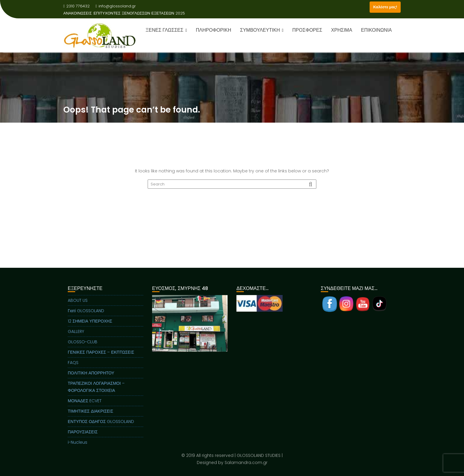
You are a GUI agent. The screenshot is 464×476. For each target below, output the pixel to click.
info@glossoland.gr (116, 6)
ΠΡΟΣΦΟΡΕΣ (307, 30)
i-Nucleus (78, 446)
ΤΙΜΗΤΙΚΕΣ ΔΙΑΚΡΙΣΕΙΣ (91, 415)
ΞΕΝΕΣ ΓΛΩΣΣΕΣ (165, 30)
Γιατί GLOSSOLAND (86, 315)
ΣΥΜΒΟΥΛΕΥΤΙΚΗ (260, 30)
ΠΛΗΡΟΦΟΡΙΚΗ (214, 30)
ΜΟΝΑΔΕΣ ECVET (85, 405)
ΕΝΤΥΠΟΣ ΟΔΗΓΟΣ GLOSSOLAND (101, 426)
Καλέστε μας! (385, 7)
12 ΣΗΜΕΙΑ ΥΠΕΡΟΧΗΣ (90, 325)
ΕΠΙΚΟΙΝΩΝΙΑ (376, 30)
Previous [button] (156, 327)
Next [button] (223, 327)
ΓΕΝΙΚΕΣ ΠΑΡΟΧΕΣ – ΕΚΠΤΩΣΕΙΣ (101, 356)
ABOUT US (78, 304)
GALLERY (76, 336)
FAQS (73, 367)
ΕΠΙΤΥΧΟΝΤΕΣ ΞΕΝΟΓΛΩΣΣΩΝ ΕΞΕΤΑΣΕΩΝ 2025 (139, 13)
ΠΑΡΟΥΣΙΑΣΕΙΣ (83, 436)
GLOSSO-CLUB (83, 346)
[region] (190, 335)
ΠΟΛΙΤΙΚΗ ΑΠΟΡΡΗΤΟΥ (91, 377)
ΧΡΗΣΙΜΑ (342, 30)
